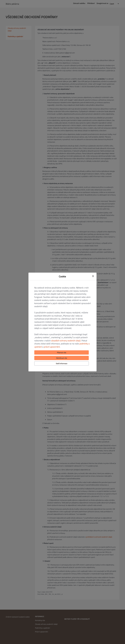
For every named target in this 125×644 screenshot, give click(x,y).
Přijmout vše (62, 352)
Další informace (62, 363)
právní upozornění (52, 347)
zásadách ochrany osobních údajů (66, 341)
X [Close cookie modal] (93, 276)
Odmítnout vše (62, 358)
